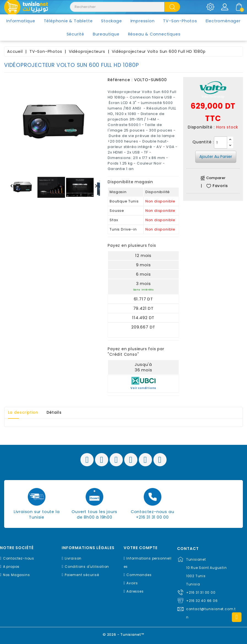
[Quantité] (221, 142)
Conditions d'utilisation (87, 567)
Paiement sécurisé (82, 575)
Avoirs (132, 583)
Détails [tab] (57, 413)
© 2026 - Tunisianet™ (123, 634)
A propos (11, 567)
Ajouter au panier (216, 157)
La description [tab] (24, 413)
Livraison (73, 558)
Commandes (139, 575)
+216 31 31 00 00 (201, 592)
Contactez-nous (19, 558)
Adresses (135, 591)
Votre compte (141, 548)
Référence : (120, 80)
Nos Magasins (17, 575)
